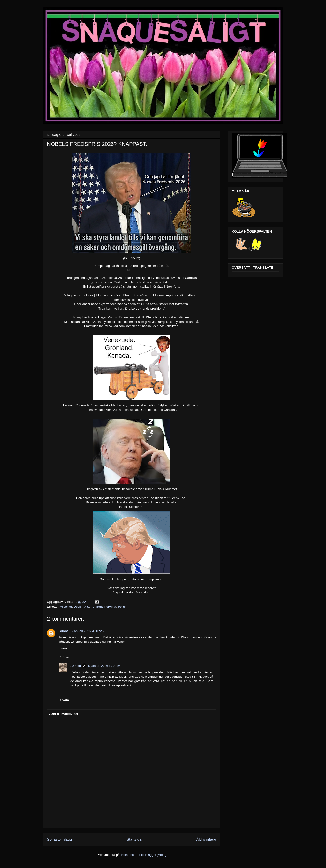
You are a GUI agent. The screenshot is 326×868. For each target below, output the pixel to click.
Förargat (97, 607)
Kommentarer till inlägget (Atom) (144, 855)
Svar (67, 657)
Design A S (81, 607)
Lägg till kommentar (64, 714)
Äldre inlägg (206, 839)
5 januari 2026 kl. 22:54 (104, 666)
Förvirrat (110, 607)
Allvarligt (66, 607)
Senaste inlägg (59, 839)
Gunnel (64, 631)
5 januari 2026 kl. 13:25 (87, 631)
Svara (63, 648)
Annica (76, 666)
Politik (122, 607)
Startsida (134, 839)
